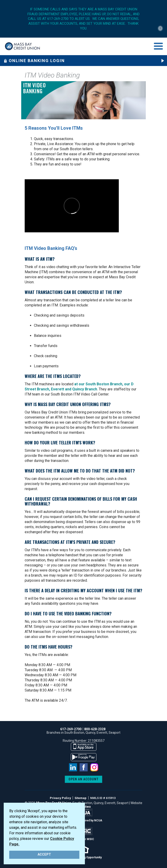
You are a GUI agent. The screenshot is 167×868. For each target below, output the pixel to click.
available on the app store (84, 747)
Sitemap (81, 798)
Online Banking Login (34, 61)
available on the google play (84, 757)
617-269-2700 (71, 729)
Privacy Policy (60, 798)
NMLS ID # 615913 (103, 798)
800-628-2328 (95, 729)
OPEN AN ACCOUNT (83, 779)
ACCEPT (44, 855)
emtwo (86, 807)
